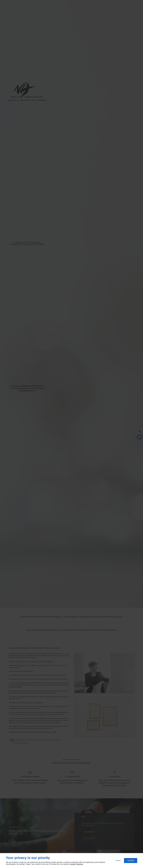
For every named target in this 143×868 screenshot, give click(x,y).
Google (73, 864)
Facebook (79, 864)
